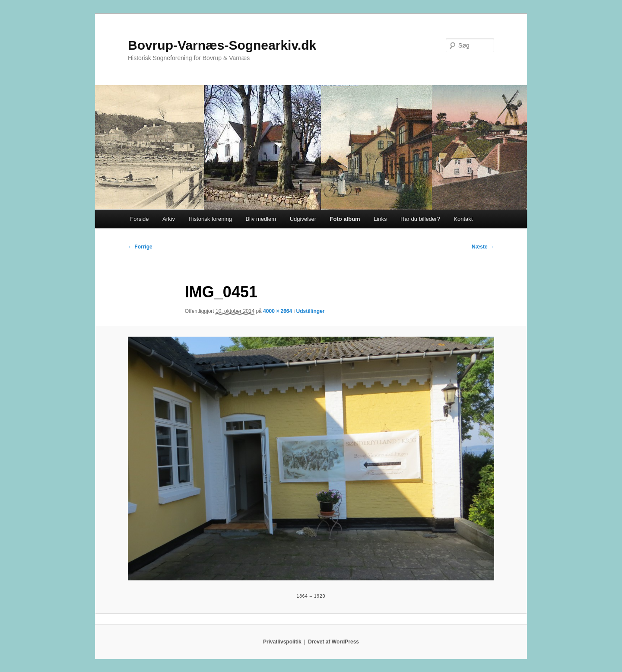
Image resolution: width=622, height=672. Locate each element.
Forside (139, 219)
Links (380, 219)
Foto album (345, 219)
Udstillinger (311, 311)
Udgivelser (303, 219)
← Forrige (140, 247)
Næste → (483, 247)
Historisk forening (210, 219)
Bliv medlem (261, 219)
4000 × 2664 (278, 311)
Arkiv (169, 219)
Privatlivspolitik (282, 642)
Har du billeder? (420, 219)
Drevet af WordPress (333, 642)
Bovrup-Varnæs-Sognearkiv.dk (222, 45)
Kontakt (463, 219)
